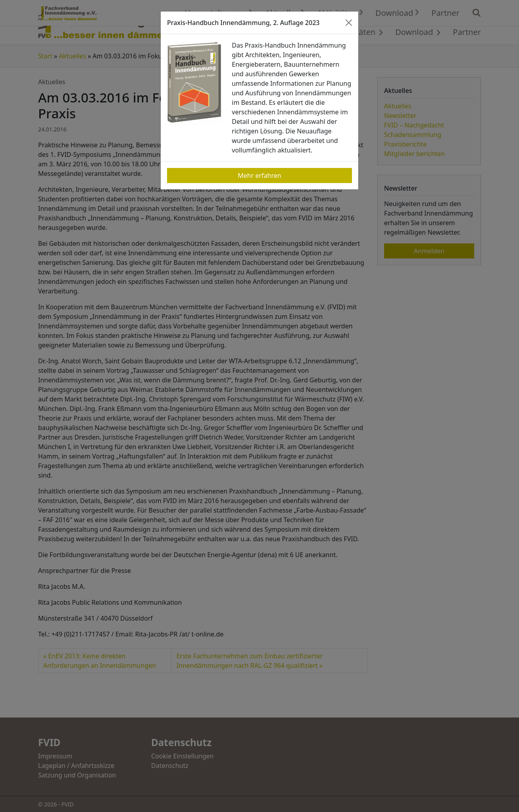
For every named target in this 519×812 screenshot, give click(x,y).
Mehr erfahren (259, 176)
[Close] (349, 23)
